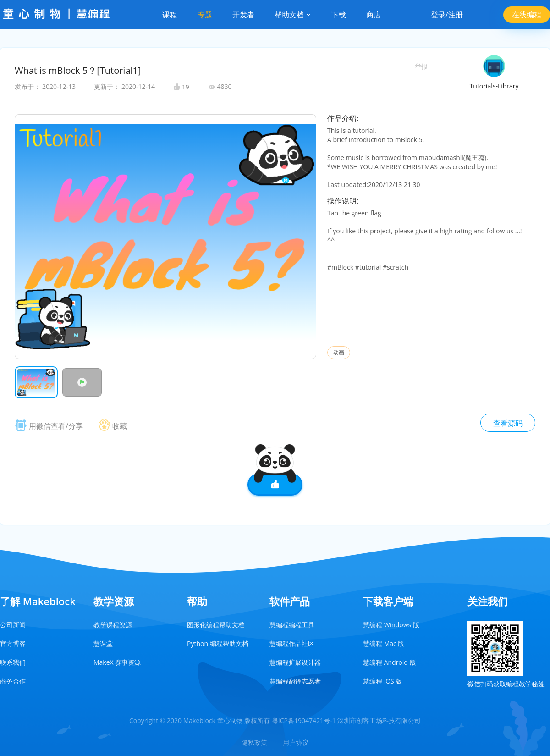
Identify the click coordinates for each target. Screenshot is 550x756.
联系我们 (13, 662)
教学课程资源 (113, 625)
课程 (170, 15)
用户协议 (296, 742)
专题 (205, 15)
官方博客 (13, 643)
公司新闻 (13, 625)
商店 (374, 15)
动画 (339, 352)
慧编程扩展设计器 (295, 662)
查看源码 (508, 423)
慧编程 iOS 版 (382, 681)
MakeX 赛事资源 (117, 662)
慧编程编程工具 (292, 625)
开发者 (243, 15)
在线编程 (527, 15)
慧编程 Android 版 (390, 662)
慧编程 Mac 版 (384, 643)
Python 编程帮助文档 (218, 643)
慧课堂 (103, 643)
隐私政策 (254, 742)
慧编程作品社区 (292, 643)
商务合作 (13, 681)
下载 (339, 15)
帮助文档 (293, 15)
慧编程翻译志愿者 (295, 681)
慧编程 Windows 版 (391, 625)
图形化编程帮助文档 (216, 625)
